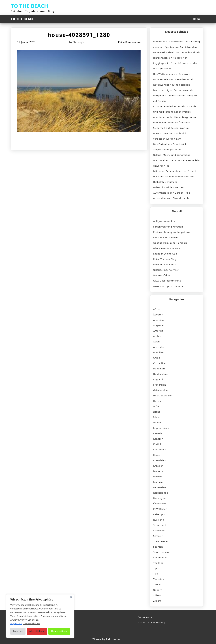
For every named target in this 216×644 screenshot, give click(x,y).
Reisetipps (159, 514)
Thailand (158, 563)
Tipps (156, 568)
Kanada (158, 433)
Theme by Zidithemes (106, 639)
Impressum (145, 617)
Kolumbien (160, 449)
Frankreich (160, 385)
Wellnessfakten (162, 275)
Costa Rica (159, 363)
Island (157, 417)
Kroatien (158, 466)
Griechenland (161, 390)
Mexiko (157, 476)
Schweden (159, 530)
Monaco (158, 482)
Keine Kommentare (129, 42)
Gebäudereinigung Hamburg (170, 243)
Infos (156, 406)
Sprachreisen (161, 552)
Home (197, 19)
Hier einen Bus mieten (167, 248)
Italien (157, 422)
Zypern (157, 601)
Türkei (157, 584)
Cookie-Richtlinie (31, 623)
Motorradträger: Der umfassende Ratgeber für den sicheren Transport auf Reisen (175, 95)
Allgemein (159, 325)
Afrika (157, 309)
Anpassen (18, 631)
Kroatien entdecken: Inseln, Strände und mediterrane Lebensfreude (175, 109)
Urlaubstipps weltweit (166, 270)
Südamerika (160, 557)
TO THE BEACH (30, 6)
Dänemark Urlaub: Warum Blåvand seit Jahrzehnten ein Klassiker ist (177, 55)
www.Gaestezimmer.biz (167, 281)
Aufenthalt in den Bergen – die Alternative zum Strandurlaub (172, 195)
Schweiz (158, 536)
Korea (157, 455)
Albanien (158, 320)
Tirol (156, 574)
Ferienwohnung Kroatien (168, 227)
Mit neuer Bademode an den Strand (175, 171)
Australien (159, 347)
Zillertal (158, 595)
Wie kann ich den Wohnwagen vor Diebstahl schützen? (174, 179)
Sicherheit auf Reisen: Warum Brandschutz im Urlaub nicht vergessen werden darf (171, 133)
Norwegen (159, 498)
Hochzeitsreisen (163, 396)
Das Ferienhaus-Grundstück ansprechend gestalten (170, 147)
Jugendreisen (161, 428)
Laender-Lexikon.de (165, 254)
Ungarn (158, 590)
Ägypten (158, 315)
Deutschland (161, 374)
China (157, 358)
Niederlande (161, 493)
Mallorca (158, 471)
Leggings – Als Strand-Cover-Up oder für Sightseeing (175, 66)
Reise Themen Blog (165, 259)
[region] (40, 616)
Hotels (157, 401)
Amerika (158, 331)
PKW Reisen (160, 509)
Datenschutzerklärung (152, 622)
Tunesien (159, 579)
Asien (156, 342)
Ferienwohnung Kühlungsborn (171, 232)
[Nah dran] (71, 597)
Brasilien (158, 352)
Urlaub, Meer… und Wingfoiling (172, 155)
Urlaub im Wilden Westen (168, 187)
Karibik (157, 444)
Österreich (160, 503)
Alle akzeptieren (59, 631)
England (158, 379)
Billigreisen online (164, 221)
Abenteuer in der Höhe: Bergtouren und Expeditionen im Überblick (175, 120)
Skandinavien (161, 541)
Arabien (158, 336)
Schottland (160, 525)
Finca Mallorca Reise (165, 237)
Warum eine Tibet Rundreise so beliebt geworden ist (177, 163)
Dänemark (159, 369)
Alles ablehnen (37, 631)
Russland (159, 520)
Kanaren (158, 439)
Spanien (158, 547)
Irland (157, 412)
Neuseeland (160, 487)
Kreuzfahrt (160, 460)
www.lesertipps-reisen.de (168, 286)
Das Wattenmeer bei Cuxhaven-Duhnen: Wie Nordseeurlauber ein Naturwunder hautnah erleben (174, 79)
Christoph (78, 42)
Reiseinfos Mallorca (165, 264)
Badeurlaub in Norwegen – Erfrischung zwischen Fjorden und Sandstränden (177, 44)
